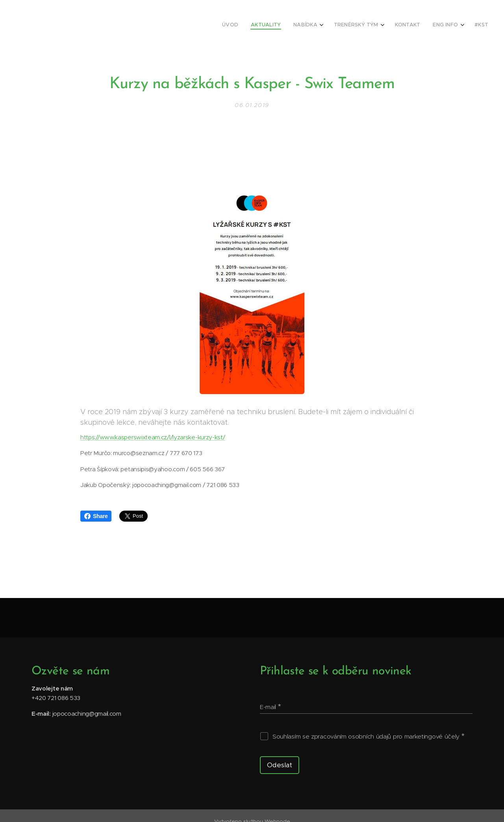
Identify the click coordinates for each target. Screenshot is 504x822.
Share (96, 516)
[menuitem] (403, 26)
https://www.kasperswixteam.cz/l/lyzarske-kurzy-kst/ (153, 438)
